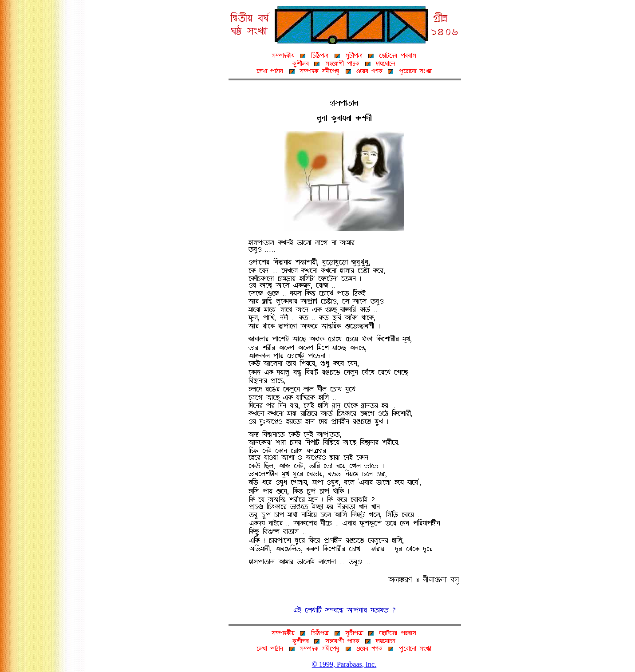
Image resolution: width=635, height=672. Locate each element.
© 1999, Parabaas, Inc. (344, 664)
